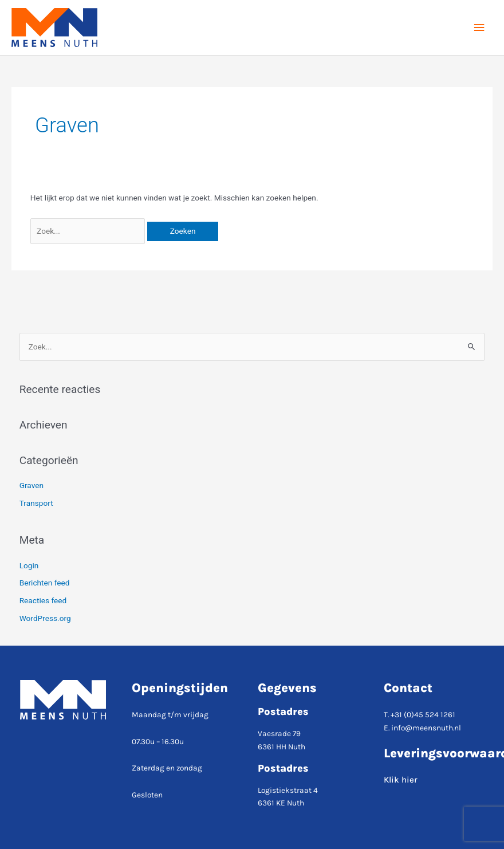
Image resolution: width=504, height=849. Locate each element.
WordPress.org (45, 618)
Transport (36, 503)
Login (29, 565)
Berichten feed (45, 583)
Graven (31, 485)
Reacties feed (43, 600)
